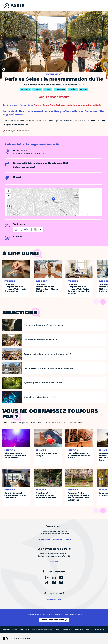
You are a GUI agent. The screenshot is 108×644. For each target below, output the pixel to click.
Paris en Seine (41, 105)
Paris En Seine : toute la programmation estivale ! (76, 105)
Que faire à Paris (23, 638)
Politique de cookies (84, 630)
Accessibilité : (36, 630)
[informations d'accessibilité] (28, 229)
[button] (53, 199)
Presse (58, 630)
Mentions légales (10, 630)
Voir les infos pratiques (54, 97)
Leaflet (79, 215)
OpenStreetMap (92, 215)
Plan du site (100, 630)
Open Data (68, 630)
